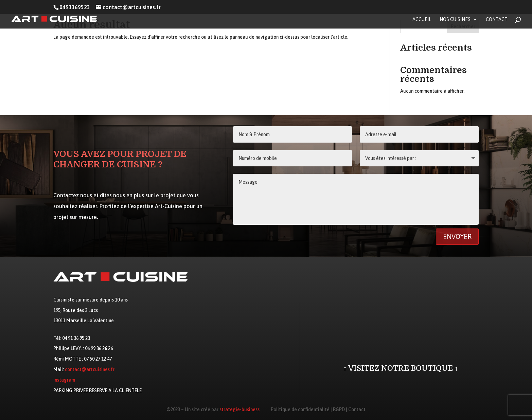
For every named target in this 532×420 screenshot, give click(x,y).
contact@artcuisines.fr (90, 369)
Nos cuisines (455, 20)
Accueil (422, 20)
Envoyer (457, 236)
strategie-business (240, 409)
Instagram (64, 380)
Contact (497, 20)
